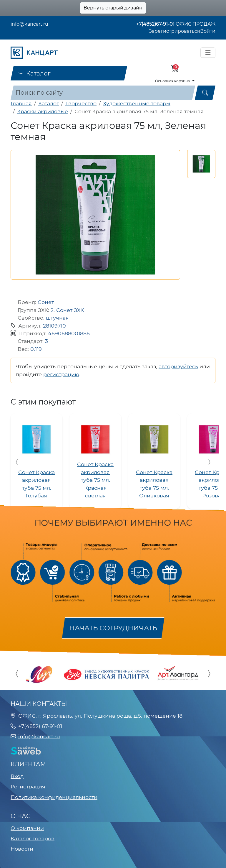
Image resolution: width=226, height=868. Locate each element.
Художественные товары (137, 103)
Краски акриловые (43, 111)
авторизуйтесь (178, 366)
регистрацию (61, 374)
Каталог (34, 73)
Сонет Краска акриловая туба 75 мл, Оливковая (154, 484)
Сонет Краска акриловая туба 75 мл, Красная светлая (95, 480)
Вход (17, 776)
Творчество (81, 103)
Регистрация (28, 786)
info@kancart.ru (29, 24)
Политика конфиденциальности (54, 797)
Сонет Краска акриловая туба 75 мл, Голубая (36, 484)
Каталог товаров (33, 838)
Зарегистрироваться (175, 31)
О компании (27, 828)
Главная (21, 103)
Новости (22, 849)
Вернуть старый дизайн (113, 8)
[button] (201, 164)
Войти (208, 31)
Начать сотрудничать (113, 628)
